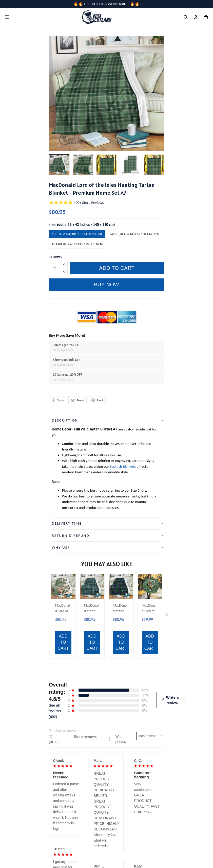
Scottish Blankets (123, 466)
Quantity (56, 257)
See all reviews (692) (55, 590)
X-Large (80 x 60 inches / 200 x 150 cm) (78, 244)
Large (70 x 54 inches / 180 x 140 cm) (134, 234)
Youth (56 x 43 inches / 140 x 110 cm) (86, 225)
